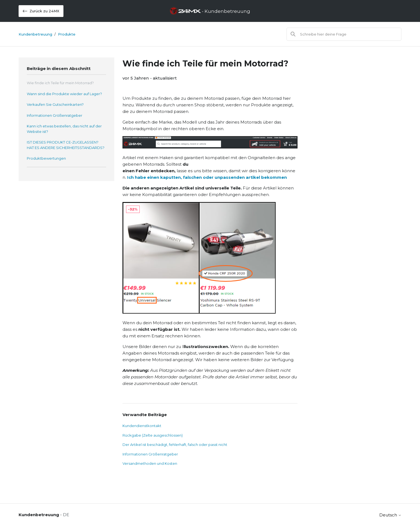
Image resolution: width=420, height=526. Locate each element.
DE (66, 515)
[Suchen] (344, 34)
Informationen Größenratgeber (55, 115)
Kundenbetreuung (35, 34)
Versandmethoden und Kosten (150, 463)
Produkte (67, 34)
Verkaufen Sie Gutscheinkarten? (55, 104)
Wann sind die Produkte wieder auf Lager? (64, 94)
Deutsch (390, 515)
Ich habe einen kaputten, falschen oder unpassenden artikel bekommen (207, 177)
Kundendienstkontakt (142, 426)
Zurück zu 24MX (41, 11)
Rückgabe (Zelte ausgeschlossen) (153, 435)
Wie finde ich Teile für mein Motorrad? (60, 83)
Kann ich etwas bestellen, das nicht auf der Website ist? (64, 129)
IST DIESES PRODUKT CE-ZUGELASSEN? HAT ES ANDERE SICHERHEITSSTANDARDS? (66, 145)
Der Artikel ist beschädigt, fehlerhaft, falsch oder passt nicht (175, 445)
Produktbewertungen (46, 158)
